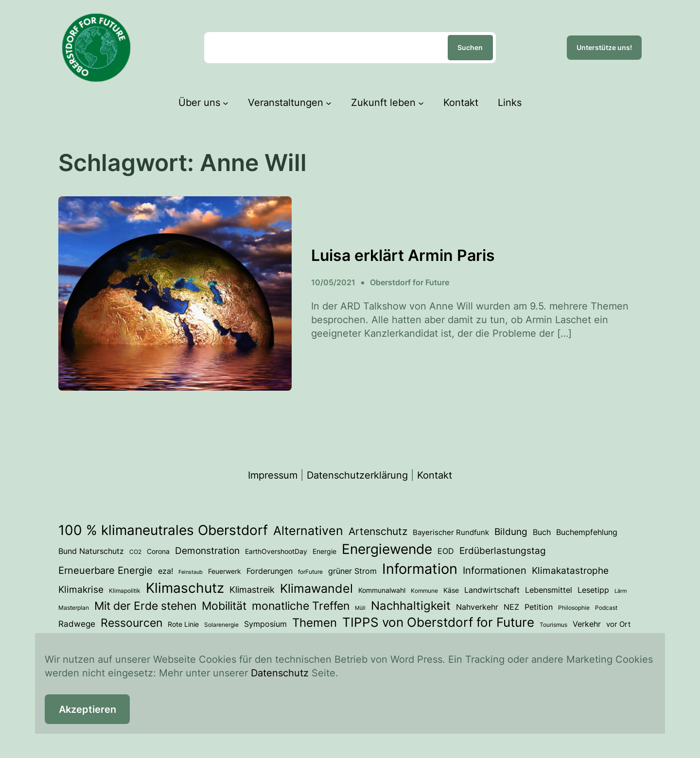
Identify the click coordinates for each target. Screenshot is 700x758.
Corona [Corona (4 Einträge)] (158, 551)
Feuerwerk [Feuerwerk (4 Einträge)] (225, 571)
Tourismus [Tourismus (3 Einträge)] (553, 625)
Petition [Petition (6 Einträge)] (539, 607)
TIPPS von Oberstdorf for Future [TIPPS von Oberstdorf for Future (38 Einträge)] (438, 622)
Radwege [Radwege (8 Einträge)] (77, 624)
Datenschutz (280, 673)
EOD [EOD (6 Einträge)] (446, 551)
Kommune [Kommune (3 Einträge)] (424, 591)
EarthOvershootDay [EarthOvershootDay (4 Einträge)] (276, 551)
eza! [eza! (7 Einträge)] (166, 571)
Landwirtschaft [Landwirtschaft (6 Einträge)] (492, 590)
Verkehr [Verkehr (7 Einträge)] (587, 624)
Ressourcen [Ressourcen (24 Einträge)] (131, 623)
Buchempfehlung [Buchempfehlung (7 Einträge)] (587, 532)
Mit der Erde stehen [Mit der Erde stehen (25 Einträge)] (145, 606)
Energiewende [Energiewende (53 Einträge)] (387, 549)
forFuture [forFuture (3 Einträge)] (310, 572)
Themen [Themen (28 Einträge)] (315, 623)
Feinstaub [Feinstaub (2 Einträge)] (191, 572)
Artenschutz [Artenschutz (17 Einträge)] (378, 531)
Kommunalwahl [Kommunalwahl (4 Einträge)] (382, 590)
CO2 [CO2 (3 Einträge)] (135, 552)
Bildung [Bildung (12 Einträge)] (511, 532)
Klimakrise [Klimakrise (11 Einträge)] (81, 590)
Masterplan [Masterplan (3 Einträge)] (74, 608)
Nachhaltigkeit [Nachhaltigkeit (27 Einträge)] (411, 606)
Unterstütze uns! (604, 47)
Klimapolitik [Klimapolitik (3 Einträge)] (125, 591)
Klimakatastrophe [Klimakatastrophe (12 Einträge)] (570, 570)
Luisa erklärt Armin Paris (403, 256)
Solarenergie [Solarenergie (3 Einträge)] (221, 625)
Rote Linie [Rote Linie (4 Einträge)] (183, 624)
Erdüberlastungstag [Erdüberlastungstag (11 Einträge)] (503, 551)
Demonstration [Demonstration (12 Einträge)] (207, 551)
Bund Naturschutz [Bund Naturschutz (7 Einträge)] (91, 551)
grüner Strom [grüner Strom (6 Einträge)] (352, 571)
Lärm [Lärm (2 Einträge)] (621, 591)
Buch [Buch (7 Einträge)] (542, 532)
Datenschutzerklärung (357, 475)
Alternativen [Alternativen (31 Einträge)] (308, 531)
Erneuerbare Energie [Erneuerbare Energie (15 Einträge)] (105, 570)
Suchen (470, 47)
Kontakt (435, 475)
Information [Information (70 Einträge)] (420, 569)
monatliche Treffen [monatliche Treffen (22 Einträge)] (301, 606)
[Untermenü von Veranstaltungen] (329, 103)
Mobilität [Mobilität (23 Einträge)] (224, 606)
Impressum (273, 475)
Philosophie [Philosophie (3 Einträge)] (574, 608)
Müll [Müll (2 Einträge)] (360, 608)
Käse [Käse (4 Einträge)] (451, 590)
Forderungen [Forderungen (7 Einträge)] (270, 571)
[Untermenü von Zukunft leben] (421, 103)
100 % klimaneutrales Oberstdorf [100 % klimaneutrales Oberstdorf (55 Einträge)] (163, 530)
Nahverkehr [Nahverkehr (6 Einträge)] (477, 607)
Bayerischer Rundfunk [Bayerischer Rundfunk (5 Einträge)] (451, 533)
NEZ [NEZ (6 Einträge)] (511, 607)
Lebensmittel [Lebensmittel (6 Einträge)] (549, 590)
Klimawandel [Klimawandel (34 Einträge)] (316, 588)
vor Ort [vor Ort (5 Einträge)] (618, 624)
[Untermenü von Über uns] (226, 103)
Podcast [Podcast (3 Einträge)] (606, 608)
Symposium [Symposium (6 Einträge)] (265, 624)
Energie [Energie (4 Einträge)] (324, 551)
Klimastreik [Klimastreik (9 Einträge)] (252, 590)
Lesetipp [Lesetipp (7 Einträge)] (593, 590)
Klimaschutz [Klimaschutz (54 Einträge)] (185, 588)
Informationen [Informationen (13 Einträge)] (495, 570)
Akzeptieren (87, 709)
